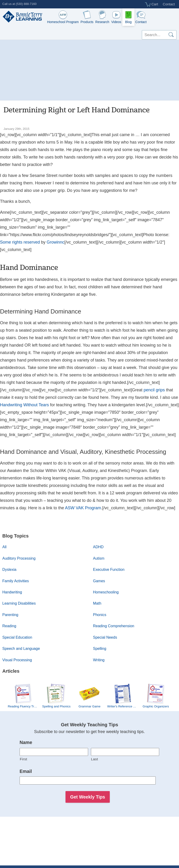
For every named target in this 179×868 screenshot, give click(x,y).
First (24, 759)
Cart (152, 4)
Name (26, 742)
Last (95, 759)
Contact (169, 4)
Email (26, 771)
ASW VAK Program (83, 508)
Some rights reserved (20, 242)
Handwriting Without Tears (24, 405)
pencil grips (154, 390)
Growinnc (55, 242)
